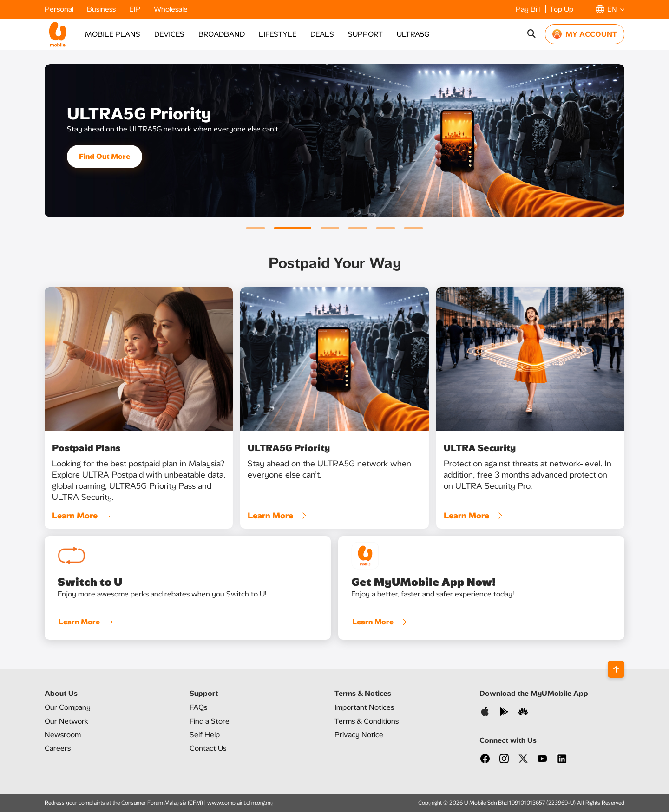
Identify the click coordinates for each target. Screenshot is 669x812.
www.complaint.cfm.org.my (240, 803)
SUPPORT (365, 34)
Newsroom (63, 735)
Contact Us (208, 748)
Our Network (66, 721)
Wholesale (171, 9)
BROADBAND (222, 34)
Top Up (561, 9)
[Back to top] (616, 669)
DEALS (322, 34)
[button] (610, 9)
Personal (60, 9)
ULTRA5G (413, 34)
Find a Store (210, 721)
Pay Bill (529, 9)
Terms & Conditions (367, 721)
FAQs (198, 707)
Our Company (68, 707)
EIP (136, 9)
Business (102, 9)
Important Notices (364, 707)
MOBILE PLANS (113, 34)
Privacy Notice (359, 735)
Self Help (205, 735)
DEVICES (169, 34)
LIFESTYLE (278, 34)
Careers (58, 748)
